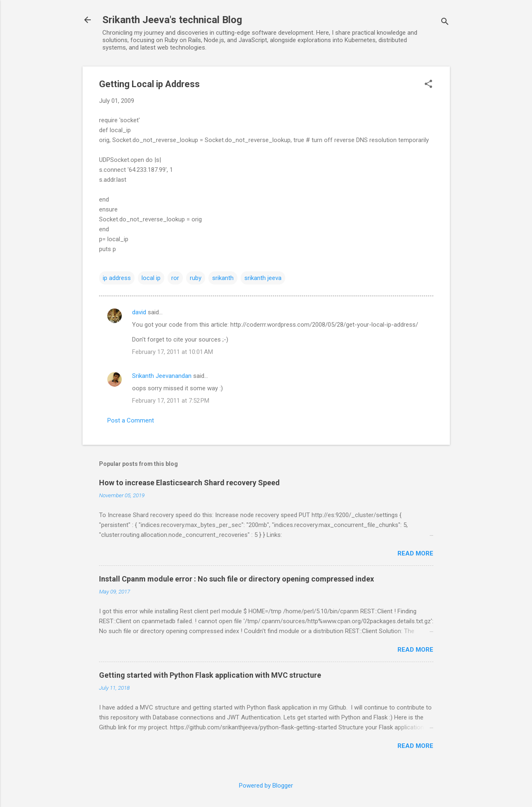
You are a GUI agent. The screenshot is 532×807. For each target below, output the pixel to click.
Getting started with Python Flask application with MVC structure (210, 675)
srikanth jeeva (263, 278)
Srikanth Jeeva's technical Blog (172, 20)
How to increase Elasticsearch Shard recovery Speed (189, 483)
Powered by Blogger (266, 786)
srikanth (223, 278)
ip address (117, 278)
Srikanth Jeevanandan (162, 376)
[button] (428, 85)
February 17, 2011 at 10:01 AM (173, 352)
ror (175, 278)
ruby (196, 278)
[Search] (445, 23)
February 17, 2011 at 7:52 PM (171, 401)
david (139, 312)
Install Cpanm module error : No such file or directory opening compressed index (236, 579)
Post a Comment (131, 420)
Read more (415, 553)
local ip (151, 278)
